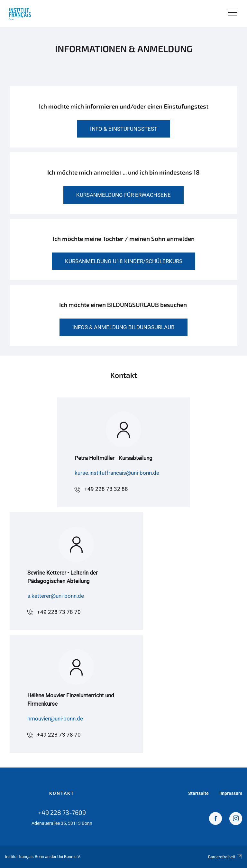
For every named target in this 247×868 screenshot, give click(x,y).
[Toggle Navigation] (233, 13)
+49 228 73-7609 (62, 812)
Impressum (231, 793)
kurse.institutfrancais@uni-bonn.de (117, 473)
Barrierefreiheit (225, 857)
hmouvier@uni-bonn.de (55, 719)
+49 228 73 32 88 (106, 489)
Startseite (198, 793)
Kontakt (62, 793)
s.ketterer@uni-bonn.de (56, 596)
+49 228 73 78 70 (59, 612)
